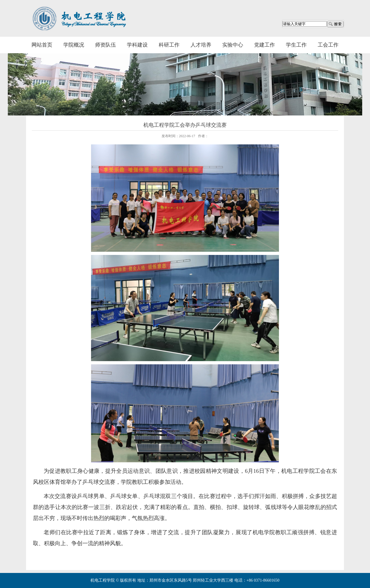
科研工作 (169, 45)
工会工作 (328, 45)
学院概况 (74, 45)
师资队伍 (106, 45)
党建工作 (264, 45)
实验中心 (233, 45)
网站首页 (42, 45)
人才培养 (201, 45)
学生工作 (296, 45)
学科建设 (137, 45)
